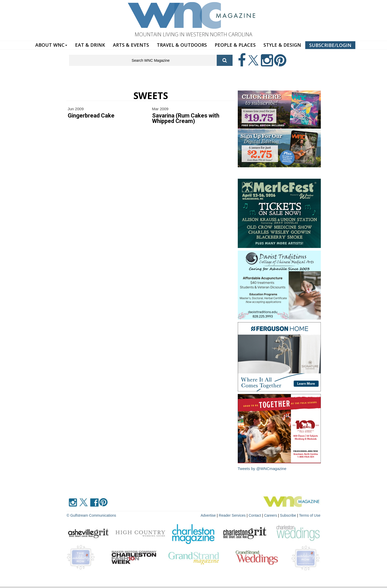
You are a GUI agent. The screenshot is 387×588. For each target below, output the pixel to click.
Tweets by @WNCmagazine (262, 469)
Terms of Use (310, 515)
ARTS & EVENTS (131, 45)
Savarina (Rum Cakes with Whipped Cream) (186, 118)
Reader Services (232, 515)
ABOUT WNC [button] (51, 45)
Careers (270, 515)
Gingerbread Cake (91, 116)
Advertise (208, 515)
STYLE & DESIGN (282, 45)
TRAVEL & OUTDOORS (182, 45)
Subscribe (289, 515)
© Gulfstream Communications (91, 515)
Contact (255, 515)
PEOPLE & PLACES (235, 45)
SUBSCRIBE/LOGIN (330, 45)
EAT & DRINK (90, 45)
